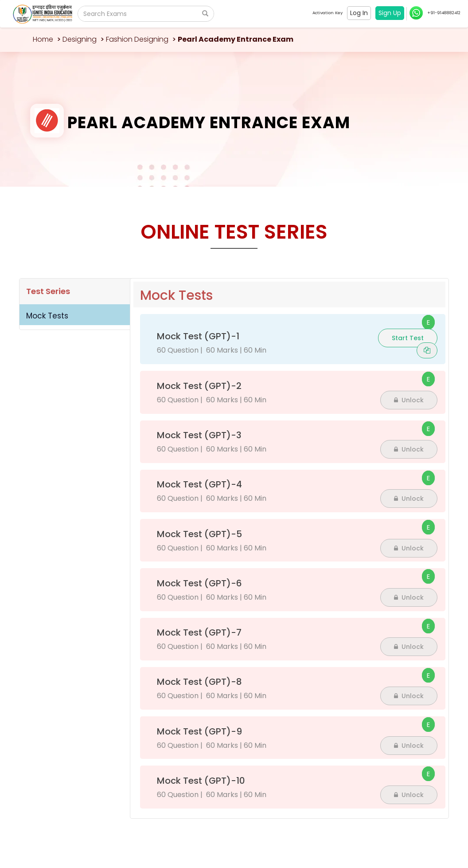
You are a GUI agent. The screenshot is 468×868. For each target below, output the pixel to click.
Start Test (408, 338)
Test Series (48, 291)
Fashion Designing (137, 39)
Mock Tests (47, 316)
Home (43, 39)
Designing (80, 39)
